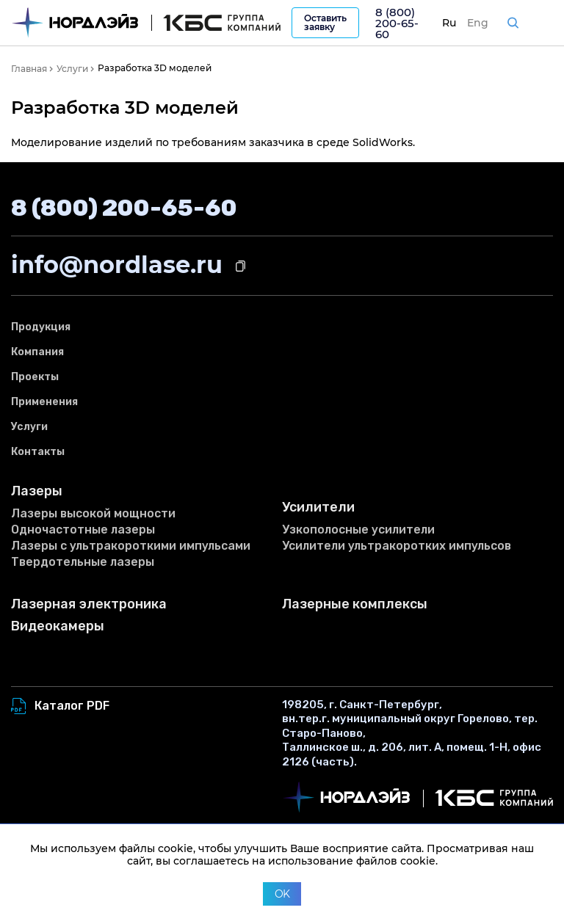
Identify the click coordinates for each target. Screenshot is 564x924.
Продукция (41, 327)
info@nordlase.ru (117, 265)
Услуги (29, 427)
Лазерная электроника (89, 604)
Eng (478, 23)
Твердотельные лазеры (83, 562)
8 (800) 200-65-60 (397, 23)
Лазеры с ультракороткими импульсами (131, 546)
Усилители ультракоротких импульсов (397, 546)
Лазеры (37, 491)
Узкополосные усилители (358, 530)
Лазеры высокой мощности (93, 513)
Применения (44, 402)
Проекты (35, 377)
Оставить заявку (325, 22)
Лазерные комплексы (355, 604)
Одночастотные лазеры (83, 530)
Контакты (38, 452)
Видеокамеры (58, 626)
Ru (449, 23)
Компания (37, 352)
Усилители (318, 508)
